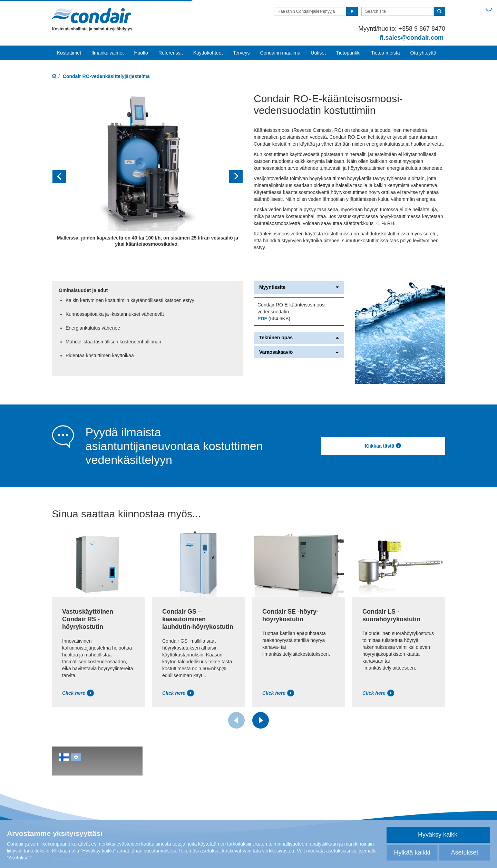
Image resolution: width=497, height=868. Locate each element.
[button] (66, 177)
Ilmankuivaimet (108, 53)
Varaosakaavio (299, 352)
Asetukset (464, 852)
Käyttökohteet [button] (208, 53)
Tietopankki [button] (348, 53)
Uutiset (318, 53)
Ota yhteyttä (423, 53)
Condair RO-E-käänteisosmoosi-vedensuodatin (292, 308)
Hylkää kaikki (412, 852)
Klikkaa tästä (383, 446)
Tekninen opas (299, 338)
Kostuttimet (69, 53)
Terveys (241, 53)
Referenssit (171, 53)
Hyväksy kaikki (438, 835)
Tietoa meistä (386, 53)
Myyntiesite (299, 287)
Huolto (141, 53)
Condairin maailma (280, 53)
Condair (91, 16)
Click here (78, 693)
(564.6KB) (274, 319)
